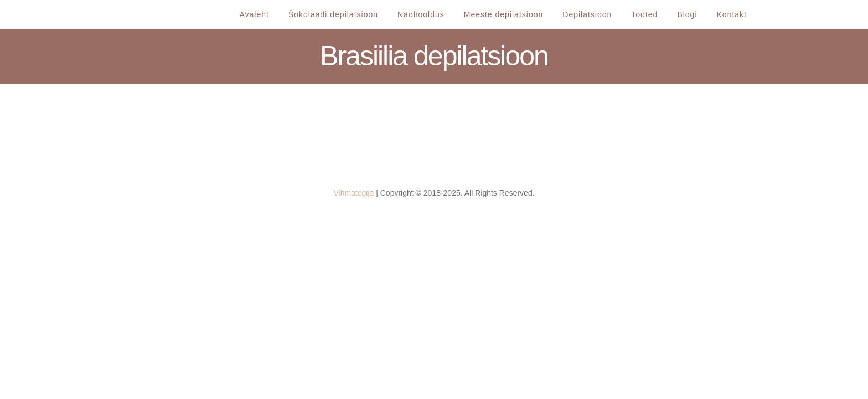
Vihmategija (353, 193)
